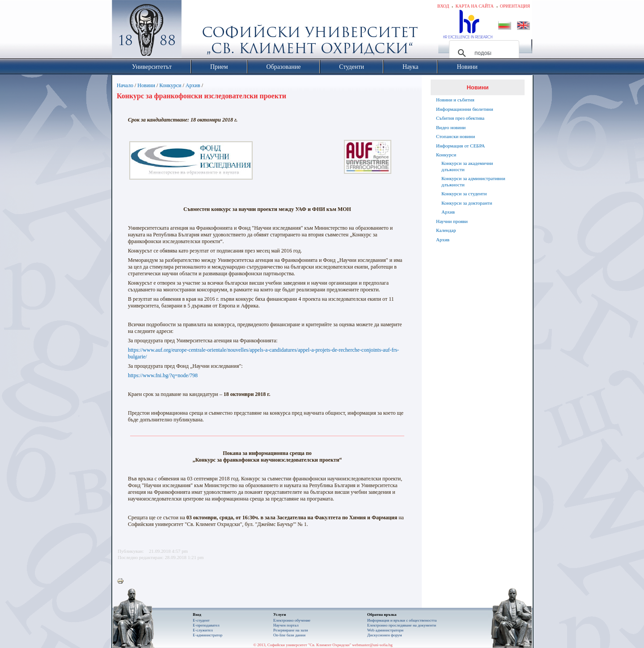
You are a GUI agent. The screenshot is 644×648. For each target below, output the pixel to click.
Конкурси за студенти (464, 194)
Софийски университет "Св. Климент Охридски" (197, 31)
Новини (146, 85)
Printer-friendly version (123, 581)
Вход (443, 6)
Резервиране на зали (291, 630)
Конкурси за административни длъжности (473, 181)
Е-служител (203, 630)
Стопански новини (455, 136)
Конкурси (170, 85)
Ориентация (515, 6)
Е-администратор (208, 635)
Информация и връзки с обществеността (402, 620)
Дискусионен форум (385, 635)
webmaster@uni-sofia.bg (372, 645)
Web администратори (385, 630)
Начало (125, 85)
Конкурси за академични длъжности (467, 166)
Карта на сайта (474, 6)
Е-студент (201, 620)
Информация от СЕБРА (460, 146)
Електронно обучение (292, 620)
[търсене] (483, 53)
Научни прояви (452, 221)
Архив (193, 85)
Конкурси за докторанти (467, 203)
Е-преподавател (206, 625)
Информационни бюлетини (465, 109)
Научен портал (286, 625)
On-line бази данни (289, 635)
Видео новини (451, 127)
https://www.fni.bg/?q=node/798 (163, 375)
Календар (446, 230)
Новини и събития (455, 100)
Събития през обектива (460, 118)
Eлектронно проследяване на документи (402, 625)
